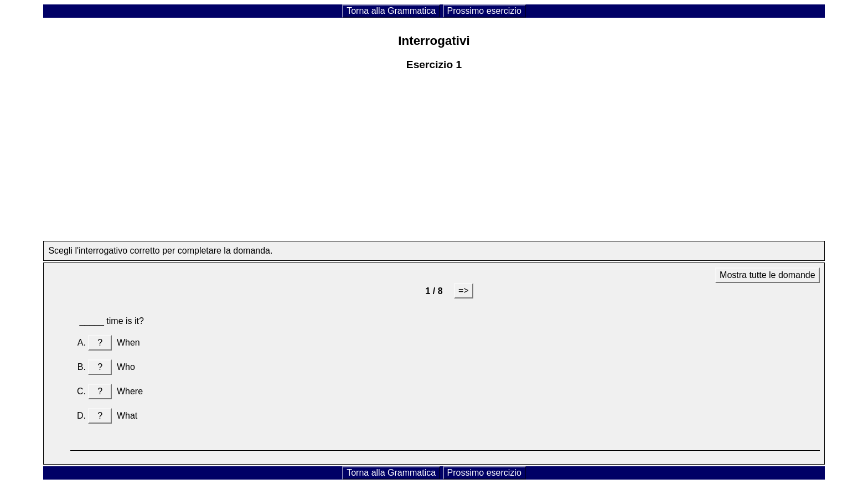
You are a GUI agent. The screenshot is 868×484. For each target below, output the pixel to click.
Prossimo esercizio (484, 11)
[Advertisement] (434, 163)
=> (464, 290)
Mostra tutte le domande (768, 275)
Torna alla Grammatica (391, 11)
